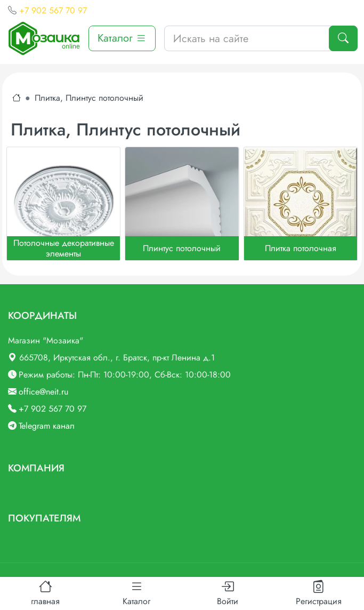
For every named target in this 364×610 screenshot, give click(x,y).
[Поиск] (343, 38)
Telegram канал (47, 426)
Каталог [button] (122, 38)
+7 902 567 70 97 (53, 10)
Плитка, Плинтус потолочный (89, 98)
